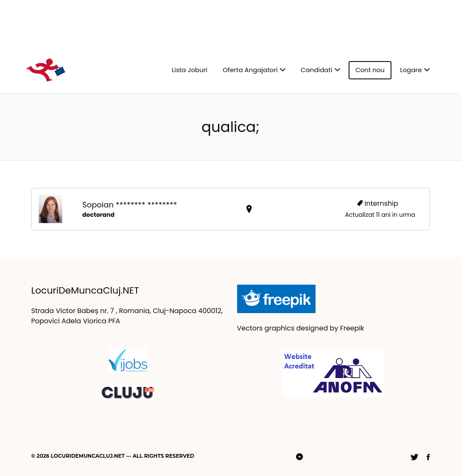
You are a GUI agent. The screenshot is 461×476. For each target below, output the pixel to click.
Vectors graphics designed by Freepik (301, 328)
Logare (411, 70)
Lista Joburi (190, 70)
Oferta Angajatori (250, 70)
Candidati (317, 70)
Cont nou (370, 70)
